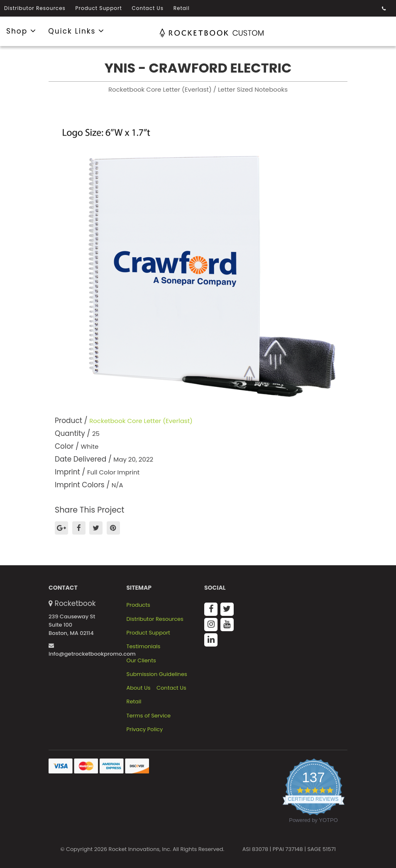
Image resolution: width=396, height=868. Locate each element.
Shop (21, 31)
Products (138, 605)
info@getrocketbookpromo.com (92, 650)
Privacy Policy (145, 729)
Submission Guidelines (157, 674)
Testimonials (144, 647)
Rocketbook (75, 603)
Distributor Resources (35, 8)
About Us (139, 688)
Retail (182, 8)
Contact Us (148, 8)
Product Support (99, 8)
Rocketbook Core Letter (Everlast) (141, 421)
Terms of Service (149, 716)
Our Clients (141, 661)
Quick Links (76, 31)
